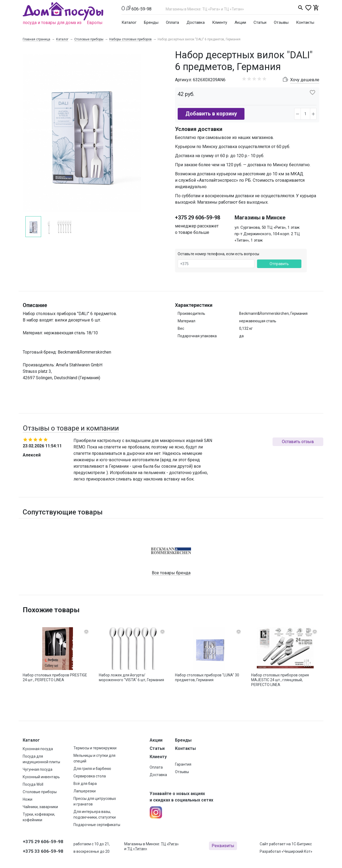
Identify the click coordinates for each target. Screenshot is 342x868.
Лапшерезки (85, 791)
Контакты (305, 22)
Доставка (196, 22)
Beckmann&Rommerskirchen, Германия (273, 313)
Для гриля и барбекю (92, 769)
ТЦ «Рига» (170, 844)
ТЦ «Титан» (137, 849)
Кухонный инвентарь (41, 777)
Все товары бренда (171, 573)
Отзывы (281, 22)
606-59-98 (141, 9)
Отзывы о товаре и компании (71, 428)
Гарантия (183, 764)
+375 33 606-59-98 (43, 851)
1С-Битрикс (302, 844)
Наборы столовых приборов (131, 39)
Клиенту (220, 22)
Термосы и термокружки (95, 748)
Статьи (260, 22)
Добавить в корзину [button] (211, 114)
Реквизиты (223, 846)
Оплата (172, 22)
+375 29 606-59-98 (198, 218)
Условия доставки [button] (199, 129)
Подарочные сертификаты (97, 825)
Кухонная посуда (38, 749)
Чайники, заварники (40, 807)
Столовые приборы (89, 39)
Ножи (28, 799)
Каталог (129, 22)
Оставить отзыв (298, 442)
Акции (240, 22)
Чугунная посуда (38, 769)
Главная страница (36, 39)
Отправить (279, 264)
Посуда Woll (33, 784)
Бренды (151, 22)
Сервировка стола (90, 776)
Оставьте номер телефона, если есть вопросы (218, 254)
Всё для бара (85, 784)
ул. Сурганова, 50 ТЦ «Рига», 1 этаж (267, 227)
